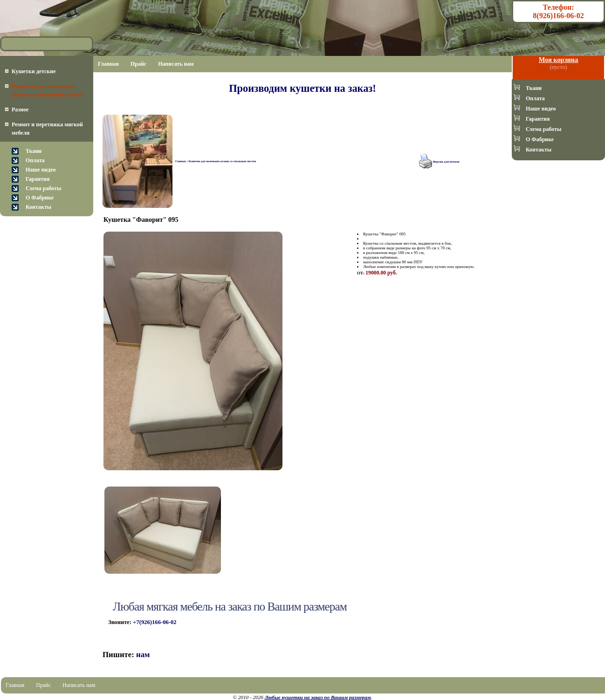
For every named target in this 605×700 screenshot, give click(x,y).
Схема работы (43, 188)
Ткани (34, 151)
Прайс (138, 64)
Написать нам (176, 64)
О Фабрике (40, 198)
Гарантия (38, 179)
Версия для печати (446, 161)
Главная (108, 64)
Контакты (38, 207)
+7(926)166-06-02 (155, 622)
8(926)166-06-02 (558, 16)
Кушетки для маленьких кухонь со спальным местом (222, 161)
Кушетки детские (34, 71)
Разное (20, 110)
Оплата (35, 160)
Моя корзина (559, 60)
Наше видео (41, 170)
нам (143, 655)
